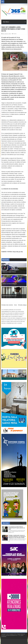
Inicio (15, 305)
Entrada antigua (22, 305)
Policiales (15, 34)
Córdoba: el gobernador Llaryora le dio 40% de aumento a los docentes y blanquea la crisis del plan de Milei (17, 536)
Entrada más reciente (7, 305)
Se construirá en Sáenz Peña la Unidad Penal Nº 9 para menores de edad (17, 528)
